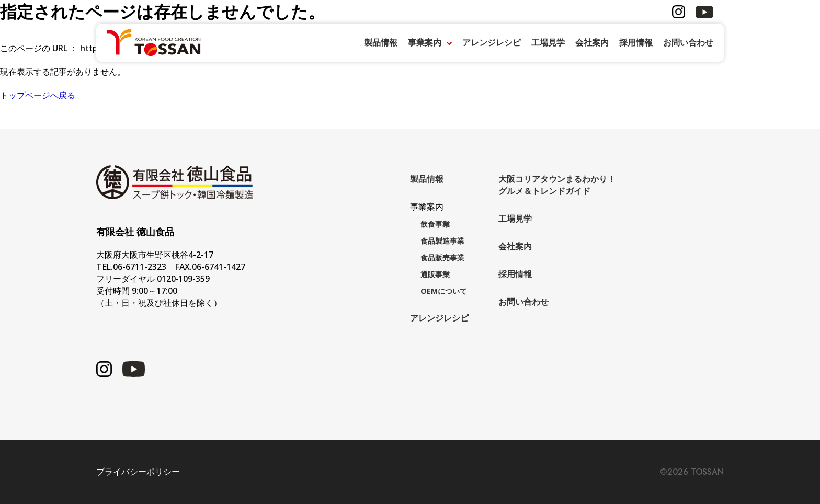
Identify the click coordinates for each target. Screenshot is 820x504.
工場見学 (548, 42)
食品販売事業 (442, 257)
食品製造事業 (442, 241)
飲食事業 (435, 224)
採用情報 (636, 42)
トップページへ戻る (38, 95)
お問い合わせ (688, 42)
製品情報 (381, 42)
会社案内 (592, 42)
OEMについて (444, 291)
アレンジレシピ (492, 42)
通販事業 (435, 274)
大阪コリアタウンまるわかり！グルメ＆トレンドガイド (557, 185)
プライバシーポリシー (138, 472)
